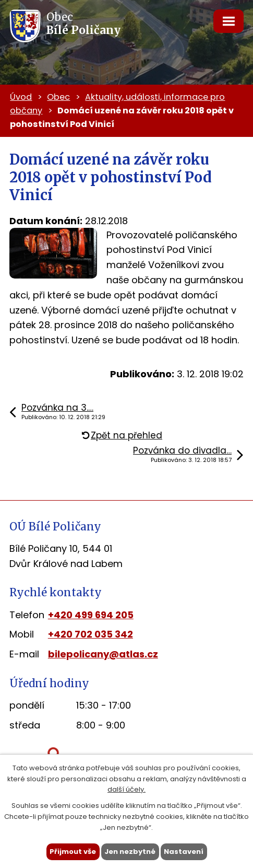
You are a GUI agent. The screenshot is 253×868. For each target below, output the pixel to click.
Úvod (21, 97)
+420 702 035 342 (91, 634)
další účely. (127, 789)
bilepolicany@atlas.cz (103, 654)
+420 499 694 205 (91, 615)
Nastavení (184, 852)
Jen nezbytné (130, 852)
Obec (58, 97)
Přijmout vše (73, 852)
